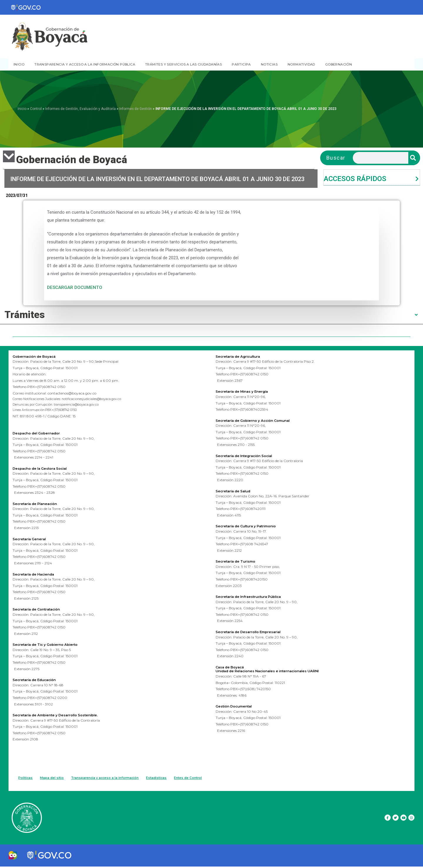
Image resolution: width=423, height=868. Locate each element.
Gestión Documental (237, 705)
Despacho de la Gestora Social (45, 470)
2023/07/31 (17, 196)
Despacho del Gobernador (41, 435)
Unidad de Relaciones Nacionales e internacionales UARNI (277, 669)
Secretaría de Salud (236, 490)
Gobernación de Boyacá (38, 356)
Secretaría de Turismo (239, 560)
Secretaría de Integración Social (249, 455)
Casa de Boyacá (233, 665)
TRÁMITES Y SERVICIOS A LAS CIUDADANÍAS (183, 64)
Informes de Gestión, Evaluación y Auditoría (80, 109)
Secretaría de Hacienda (37, 576)
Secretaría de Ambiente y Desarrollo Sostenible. (63, 716)
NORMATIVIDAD (301, 64)
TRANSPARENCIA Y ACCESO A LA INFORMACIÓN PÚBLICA (85, 64)
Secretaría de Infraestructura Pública (254, 596)
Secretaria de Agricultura (242, 356)
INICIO (19, 64)
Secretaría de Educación (38, 681)
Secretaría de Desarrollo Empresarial (255, 630)
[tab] (372, 178)
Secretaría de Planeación (39, 505)
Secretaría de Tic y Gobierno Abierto (51, 646)
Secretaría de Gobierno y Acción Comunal (260, 420)
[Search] (413, 158)
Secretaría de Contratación (41, 611)
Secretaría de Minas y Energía (247, 391)
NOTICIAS (269, 64)
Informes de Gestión (136, 109)
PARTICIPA (241, 64)
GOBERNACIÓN (339, 64)
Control (36, 109)
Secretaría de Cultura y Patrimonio (252, 525)
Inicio (22, 109)
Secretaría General (32, 541)
